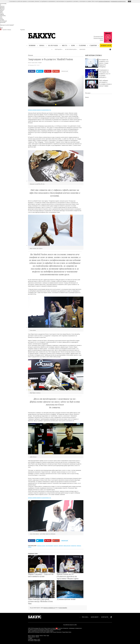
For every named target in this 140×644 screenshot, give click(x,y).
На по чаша (53, 45)
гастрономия (49, 546)
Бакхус (2, 10)
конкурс (56, 546)
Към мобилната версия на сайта (70, 625)
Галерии (82, 45)
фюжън (79, 546)
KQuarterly (3, 16)
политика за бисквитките (104, 1)
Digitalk (31, 638)
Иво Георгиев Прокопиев (56, 632)
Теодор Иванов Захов (67, 632)
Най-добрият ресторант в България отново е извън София (99, 84)
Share (32, 71)
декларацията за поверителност (118, 1)
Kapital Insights (37, 641)
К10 (1, 17)
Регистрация (3, 21)
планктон (74, 546)
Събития (93, 45)
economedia (3, 4)
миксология (67, 546)
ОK (129, 1)
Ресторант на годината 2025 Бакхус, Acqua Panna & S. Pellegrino (97, 63)
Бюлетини (3, 22)
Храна (42, 45)
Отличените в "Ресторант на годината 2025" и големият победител (98, 74)
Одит (1, 12)
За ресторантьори (71, 49)
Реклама (85, 617)
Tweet (41, 71)
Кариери (2, 9)
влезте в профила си (49, 608)
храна (30, 547)
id (0, 5)
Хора (73, 45)
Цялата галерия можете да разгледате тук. (40, 110)
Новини (32, 45)
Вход (1, 28)
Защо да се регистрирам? (7, 25)
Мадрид (61, 546)
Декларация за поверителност (76, 628)
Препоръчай (65, 71)
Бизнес (41, 636)
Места (65, 45)
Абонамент (95, 617)
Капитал (2, 6)
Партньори (58, 49)
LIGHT (39, 639)
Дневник (2, 8)
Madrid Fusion (41, 546)
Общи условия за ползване (50, 628)
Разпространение (98, 38)
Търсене (22, 30)
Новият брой (106, 45)
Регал (2, 13)
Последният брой (98, 36)
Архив (101, 40)
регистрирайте (63, 608)
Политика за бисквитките (63, 628)
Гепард (2, 20)
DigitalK (2, 14)
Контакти (82, 49)
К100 (1, 18)
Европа (37, 637)
